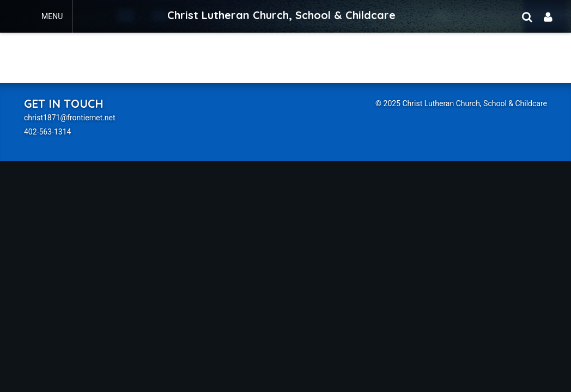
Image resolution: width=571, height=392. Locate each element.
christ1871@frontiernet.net (70, 118)
